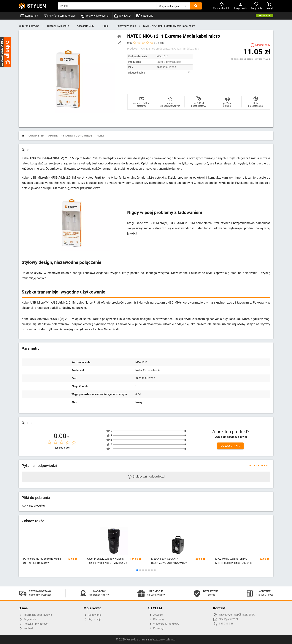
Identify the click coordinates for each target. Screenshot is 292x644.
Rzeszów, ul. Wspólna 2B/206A (237, 615)
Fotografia (145, 16)
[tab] (25, 136)
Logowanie (92, 615)
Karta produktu (33, 506)
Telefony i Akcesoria (95, 16)
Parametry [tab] (49, 136)
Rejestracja (92, 619)
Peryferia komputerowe (59, 16)
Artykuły (156, 615)
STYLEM (37, 6)
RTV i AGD (122, 16)
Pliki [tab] (113, 136)
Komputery (29, 16)
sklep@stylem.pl (228, 619)
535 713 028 (226, 624)
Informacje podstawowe (35, 615)
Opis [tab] (34, 136)
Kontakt (26, 628)
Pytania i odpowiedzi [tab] (90, 136)
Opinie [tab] (66, 136)
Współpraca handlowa (164, 624)
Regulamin (27, 619)
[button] (173, 6)
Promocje (265, 16)
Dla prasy (156, 619)
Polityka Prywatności (33, 624)
